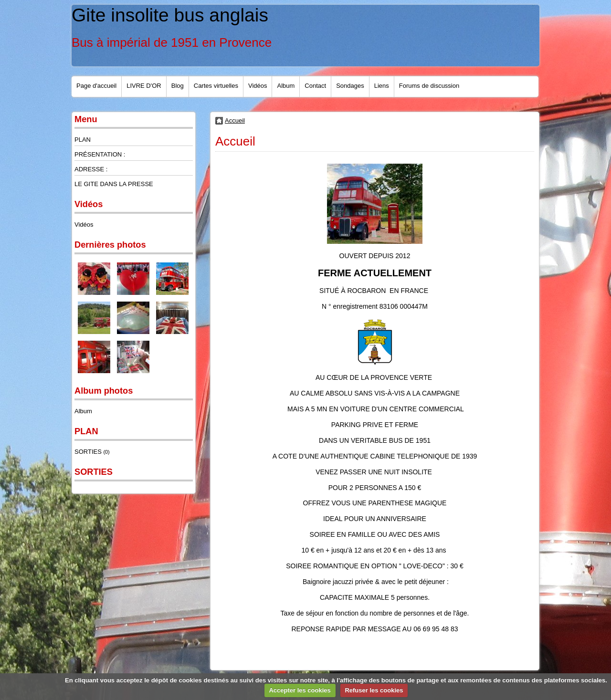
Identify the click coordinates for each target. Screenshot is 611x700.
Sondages (350, 86)
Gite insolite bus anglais (170, 15)
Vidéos (258, 86)
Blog (178, 86)
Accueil (235, 120)
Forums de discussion (429, 86)
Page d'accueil (96, 86)
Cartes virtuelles (216, 86)
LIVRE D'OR (144, 86)
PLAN (83, 140)
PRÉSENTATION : (100, 154)
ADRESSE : (91, 169)
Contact (315, 86)
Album (286, 86)
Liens (382, 86)
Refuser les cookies (374, 690)
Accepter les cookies (300, 690)
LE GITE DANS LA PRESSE (114, 184)
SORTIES (92, 452)
